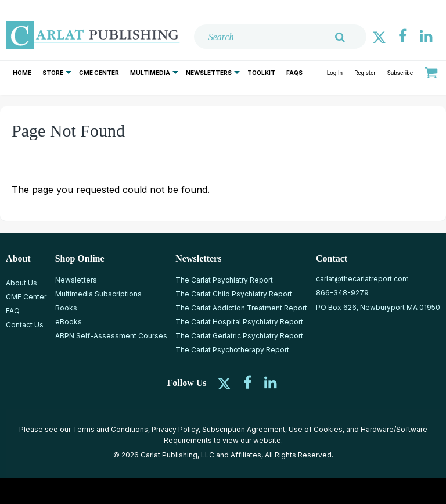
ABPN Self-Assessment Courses (111, 336)
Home (22, 73)
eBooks (69, 322)
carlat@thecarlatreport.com (362, 279)
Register (365, 73)
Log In (335, 73)
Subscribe (400, 73)
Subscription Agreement (244, 429)
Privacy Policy (175, 429)
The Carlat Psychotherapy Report (232, 350)
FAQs (294, 73)
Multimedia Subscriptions (98, 294)
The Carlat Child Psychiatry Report (234, 294)
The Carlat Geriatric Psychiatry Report (239, 336)
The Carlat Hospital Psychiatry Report (239, 322)
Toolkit (261, 73)
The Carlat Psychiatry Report (224, 280)
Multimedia (150, 73)
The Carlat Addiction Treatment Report (241, 308)
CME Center (99, 73)
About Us (21, 283)
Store (53, 73)
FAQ (13, 311)
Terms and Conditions (110, 429)
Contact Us (25, 325)
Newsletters (209, 73)
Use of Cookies (316, 429)
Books (66, 308)
